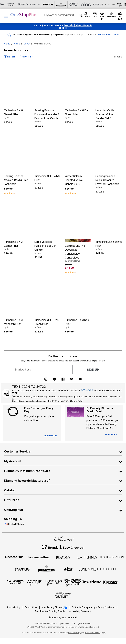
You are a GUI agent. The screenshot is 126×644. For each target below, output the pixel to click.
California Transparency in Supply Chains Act (94, 607)
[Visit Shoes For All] (118, 5)
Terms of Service (93, 633)
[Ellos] (68, 569)
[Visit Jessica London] (33, 5)
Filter (9, 57)
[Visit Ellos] (45, 5)
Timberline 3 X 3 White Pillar (48, 180)
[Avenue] (22, 569)
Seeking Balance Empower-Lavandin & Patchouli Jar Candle (48, 116)
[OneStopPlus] (14, 557)
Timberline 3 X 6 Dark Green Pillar (78, 114)
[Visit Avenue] (8, 5)
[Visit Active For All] (93, 5)
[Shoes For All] (73, 583)
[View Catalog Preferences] (51, 436)
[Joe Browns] (47, 569)
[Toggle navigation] (6, 16)
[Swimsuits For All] (15, 583)
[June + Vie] (87, 569)
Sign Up (93, 370)
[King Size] (111, 583)
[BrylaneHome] (92, 583)
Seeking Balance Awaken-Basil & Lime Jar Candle (16, 180)
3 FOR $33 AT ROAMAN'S (49, 26)
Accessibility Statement (80, 611)
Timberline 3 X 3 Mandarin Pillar (17, 324)
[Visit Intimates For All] (105, 5)
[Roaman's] (63, 557)
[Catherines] (87, 557)
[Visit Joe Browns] (21, 5)
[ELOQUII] (107, 569)
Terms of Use (31, 607)
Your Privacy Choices (55, 607)
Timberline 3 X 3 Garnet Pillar (17, 245)
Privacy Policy (14, 607)
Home (7, 44)
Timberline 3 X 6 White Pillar (109, 245)
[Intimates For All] (53, 583)
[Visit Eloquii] (69, 5)
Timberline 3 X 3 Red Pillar (78, 324)
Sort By (26, 57)
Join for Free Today (108, 35)
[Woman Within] (39, 557)
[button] (69, 26)
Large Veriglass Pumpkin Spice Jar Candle (48, 247)
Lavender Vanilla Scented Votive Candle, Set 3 (109, 116)
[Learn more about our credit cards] (110, 434)
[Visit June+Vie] (57, 5)
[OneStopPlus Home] (24, 15)
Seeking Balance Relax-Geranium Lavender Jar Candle (109, 182)
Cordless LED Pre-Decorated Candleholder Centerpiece (78, 253)
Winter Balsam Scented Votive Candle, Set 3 (74, 180)
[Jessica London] (112, 557)
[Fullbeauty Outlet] (63, 595)
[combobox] (63, 15)
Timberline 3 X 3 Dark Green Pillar (48, 324)
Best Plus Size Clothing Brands (50, 611)
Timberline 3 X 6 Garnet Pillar (17, 114)
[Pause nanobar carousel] (60, 28)
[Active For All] (34, 583)
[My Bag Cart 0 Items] (121, 16)
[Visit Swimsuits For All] (81, 5)
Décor (27, 44)
